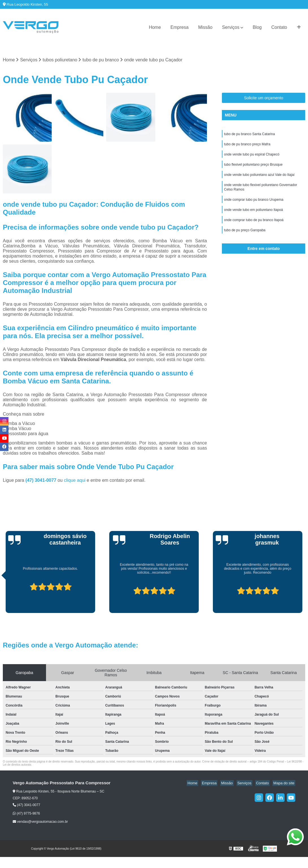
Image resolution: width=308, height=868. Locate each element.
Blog (257, 27)
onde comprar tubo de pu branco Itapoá (254, 226)
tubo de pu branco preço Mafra (247, 146)
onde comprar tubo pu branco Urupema (254, 204)
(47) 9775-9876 (26, 814)
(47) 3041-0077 (41, 481)
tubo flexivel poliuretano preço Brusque (253, 167)
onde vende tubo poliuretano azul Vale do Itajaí (259, 178)
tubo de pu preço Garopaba (245, 237)
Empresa (180, 27)
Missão (205, 27)
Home (155, 27)
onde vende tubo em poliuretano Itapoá (253, 215)
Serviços (231, 27)
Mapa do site (285, 784)
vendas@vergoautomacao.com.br (40, 822)
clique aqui (75, 481)
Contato (279, 27)
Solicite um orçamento (264, 98)
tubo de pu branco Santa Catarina (249, 135)
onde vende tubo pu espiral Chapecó (252, 156)
